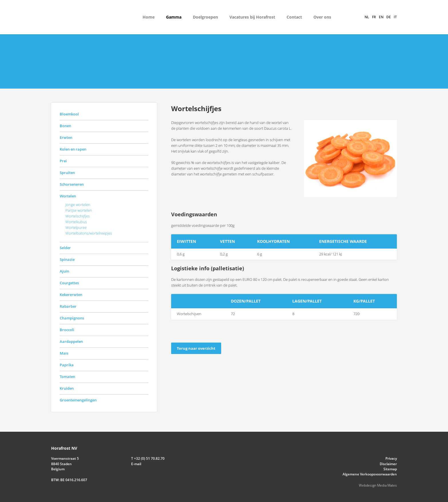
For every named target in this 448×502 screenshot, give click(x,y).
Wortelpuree (76, 227)
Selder (65, 248)
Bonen (65, 126)
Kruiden (67, 388)
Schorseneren (72, 184)
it (395, 17)
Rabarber (68, 306)
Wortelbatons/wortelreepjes (89, 233)
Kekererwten (71, 295)
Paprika (67, 365)
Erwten (66, 137)
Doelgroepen (205, 17)
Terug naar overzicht (196, 348)
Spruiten (67, 173)
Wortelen (68, 196)
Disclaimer (388, 464)
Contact (294, 17)
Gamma (174, 17)
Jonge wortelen (78, 205)
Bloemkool (69, 114)
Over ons (322, 17)
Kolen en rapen (73, 149)
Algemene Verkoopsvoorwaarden (370, 474)
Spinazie (67, 259)
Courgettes (69, 283)
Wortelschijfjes (78, 216)
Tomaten (67, 377)
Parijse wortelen (79, 210)
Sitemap (390, 469)
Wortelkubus (76, 222)
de (389, 17)
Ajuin (64, 271)
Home (149, 17)
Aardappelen (71, 341)
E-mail (136, 464)
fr (374, 17)
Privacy (391, 458)
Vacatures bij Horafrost (252, 17)
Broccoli (67, 330)
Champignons (72, 318)
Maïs (64, 353)
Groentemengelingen (78, 400)
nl (367, 17)
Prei (63, 161)
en (381, 17)
